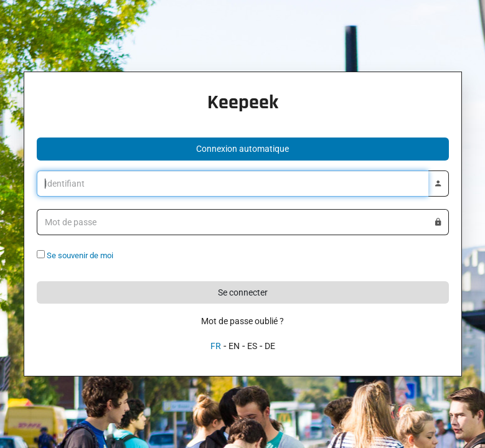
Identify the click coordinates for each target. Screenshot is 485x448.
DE (270, 346)
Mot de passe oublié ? (242, 321)
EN (234, 346)
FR (216, 346)
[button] (243, 149)
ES (252, 346)
